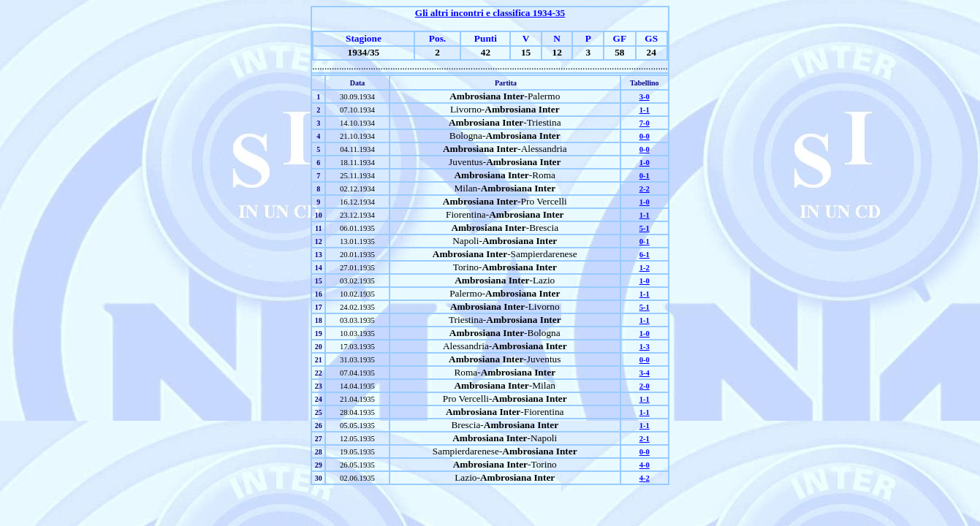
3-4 (645, 373)
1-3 (645, 347)
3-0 (645, 97)
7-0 (645, 123)
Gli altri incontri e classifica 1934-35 (490, 13)
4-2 (645, 478)
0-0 (645, 136)
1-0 (645, 163)
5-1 (645, 228)
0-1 (645, 176)
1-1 (645, 110)
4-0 (645, 465)
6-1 (645, 255)
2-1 (645, 439)
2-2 (645, 189)
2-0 (645, 386)
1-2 (645, 268)
